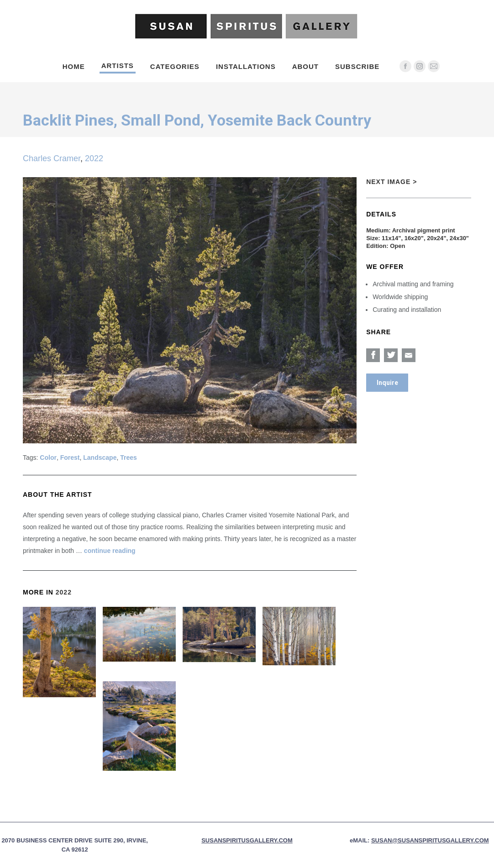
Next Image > (392, 182)
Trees (129, 458)
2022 (94, 158)
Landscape (100, 458)
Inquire (387, 383)
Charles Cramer (52, 158)
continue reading (110, 551)
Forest (70, 458)
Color (48, 458)
